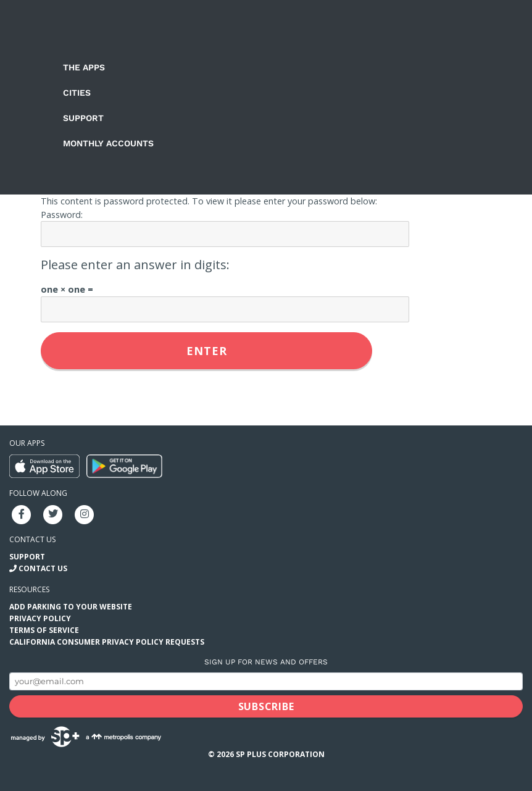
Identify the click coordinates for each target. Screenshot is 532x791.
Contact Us (43, 568)
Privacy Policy (40, 618)
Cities (77, 93)
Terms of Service (44, 630)
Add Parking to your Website (71, 607)
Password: (62, 215)
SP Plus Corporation (280, 754)
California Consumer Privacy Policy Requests (107, 642)
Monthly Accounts (108, 143)
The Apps (84, 67)
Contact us (32, 539)
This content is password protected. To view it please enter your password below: (209, 201)
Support (83, 118)
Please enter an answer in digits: (135, 265)
